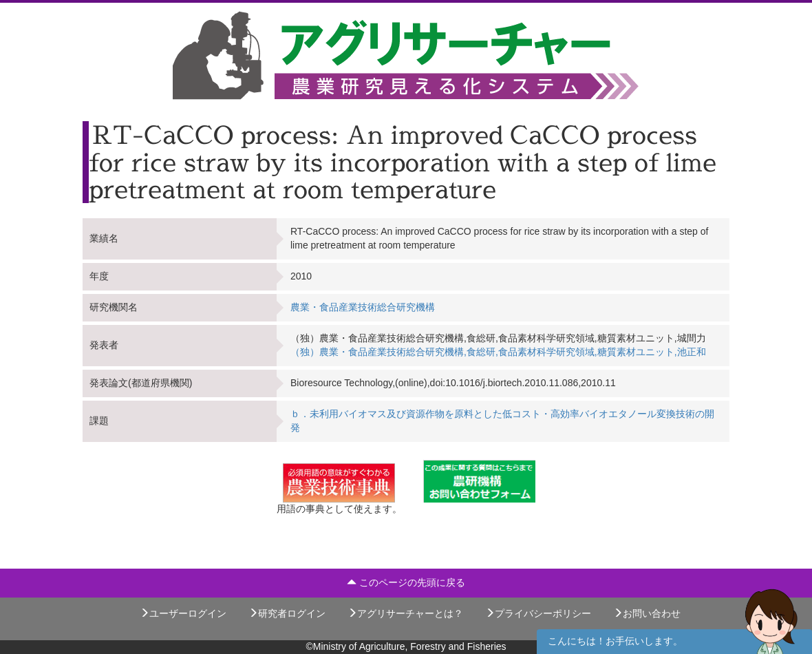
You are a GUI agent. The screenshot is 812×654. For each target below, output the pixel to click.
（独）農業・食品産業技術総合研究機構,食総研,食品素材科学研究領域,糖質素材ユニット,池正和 (498, 352)
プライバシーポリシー (538, 613)
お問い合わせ (647, 613)
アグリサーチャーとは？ (405, 613)
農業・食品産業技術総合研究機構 (363, 307)
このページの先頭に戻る (406, 582)
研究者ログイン (287, 613)
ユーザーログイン (183, 613)
